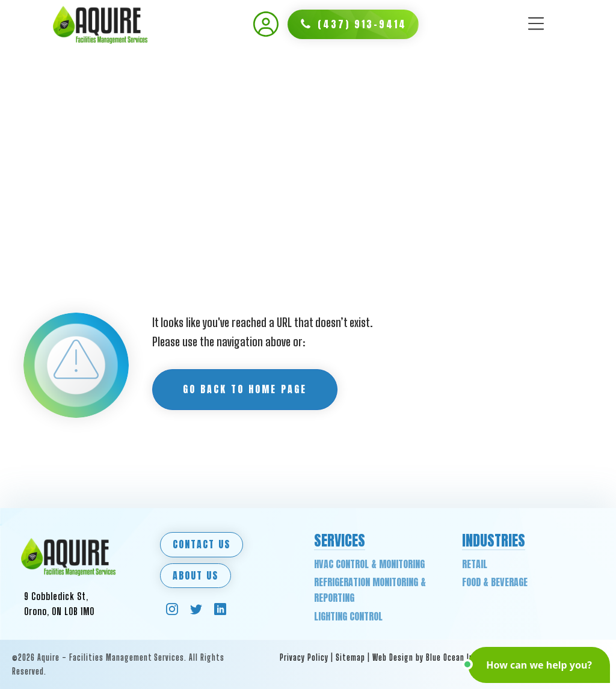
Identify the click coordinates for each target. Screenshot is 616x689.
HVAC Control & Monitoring (369, 564)
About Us (196, 575)
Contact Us (202, 544)
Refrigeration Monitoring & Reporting (370, 590)
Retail (475, 564)
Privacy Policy (304, 657)
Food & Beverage (495, 582)
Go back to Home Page (245, 389)
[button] (353, 25)
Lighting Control (348, 616)
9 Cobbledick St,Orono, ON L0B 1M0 (59, 604)
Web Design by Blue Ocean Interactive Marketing (460, 657)
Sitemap (350, 657)
